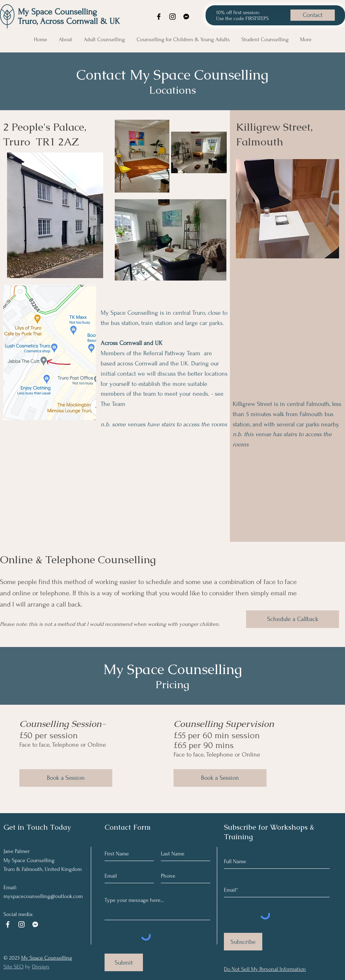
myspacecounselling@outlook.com (43, 896)
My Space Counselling (57, 12)
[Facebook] (159, 17)
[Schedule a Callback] (293, 619)
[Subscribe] (243, 942)
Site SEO (14, 967)
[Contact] (313, 15)
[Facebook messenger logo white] (35, 924)
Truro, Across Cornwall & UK (69, 21)
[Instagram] (172, 17)
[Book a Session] (66, 778)
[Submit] (124, 962)
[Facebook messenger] (186, 17)
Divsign (41, 967)
